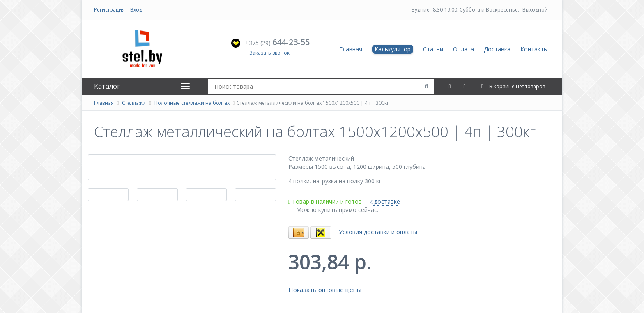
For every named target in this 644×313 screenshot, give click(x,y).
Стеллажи (134, 103)
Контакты (534, 49)
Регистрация (109, 10)
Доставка (497, 49)
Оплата (463, 49)
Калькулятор (393, 49)
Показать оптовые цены (325, 290)
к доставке (385, 201)
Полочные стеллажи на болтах (192, 103)
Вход (136, 10)
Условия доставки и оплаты (378, 232)
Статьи (433, 49)
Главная (351, 49)
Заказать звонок (269, 53)
